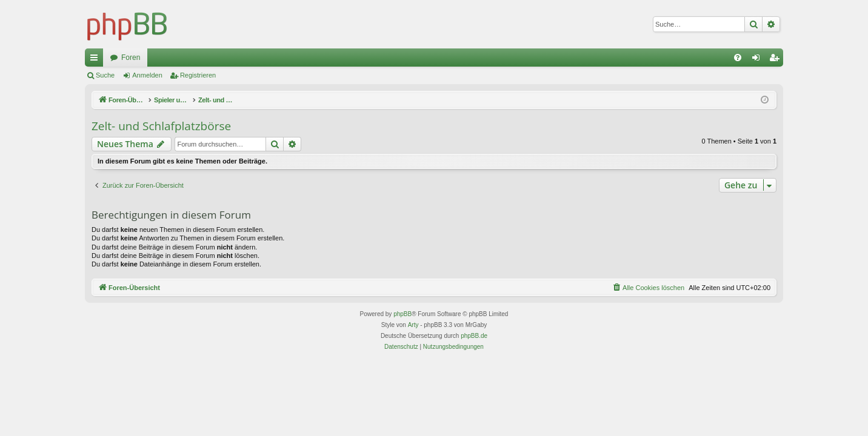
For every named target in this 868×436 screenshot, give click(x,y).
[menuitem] (738, 58)
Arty (413, 325)
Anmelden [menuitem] (759, 60)
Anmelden (147, 75)
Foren (131, 58)
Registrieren (198, 75)
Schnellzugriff (96, 60)
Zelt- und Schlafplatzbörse (161, 126)
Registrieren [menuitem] (777, 60)
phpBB (402, 314)
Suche (105, 75)
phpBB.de (474, 336)
